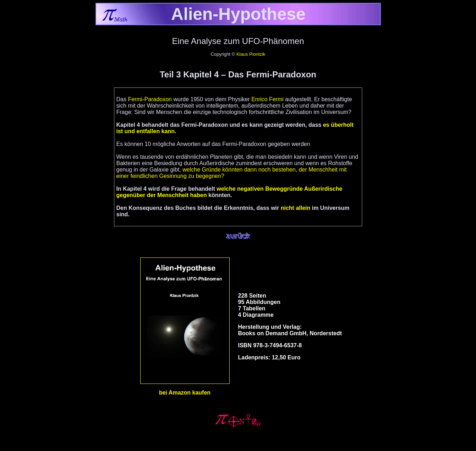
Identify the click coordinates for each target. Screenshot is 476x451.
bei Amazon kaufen (185, 393)
